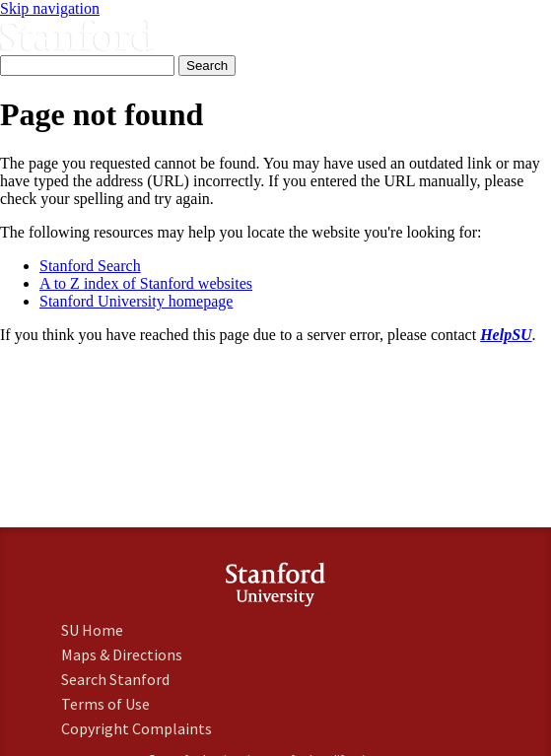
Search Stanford (115, 679)
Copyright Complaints (137, 728)
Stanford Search (90, 266)
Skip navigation (50, 8)
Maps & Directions (122, 654)
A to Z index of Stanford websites (146, 283)
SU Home (92, 630)
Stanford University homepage (136, 301)
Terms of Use (105, 704)
